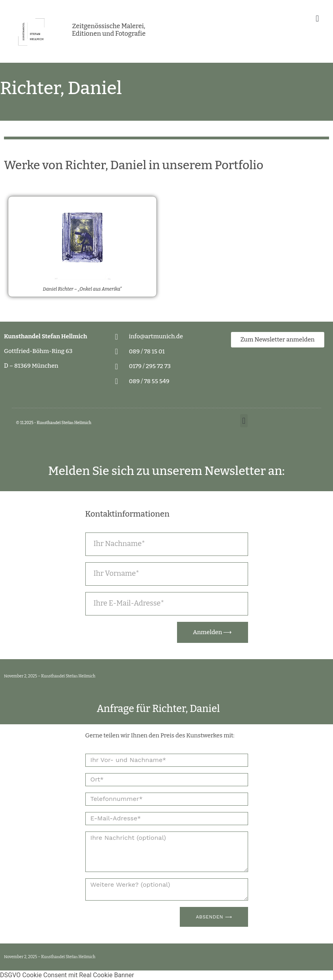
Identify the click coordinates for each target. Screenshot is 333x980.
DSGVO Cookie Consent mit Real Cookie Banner (67, 975)
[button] (317, 18)
